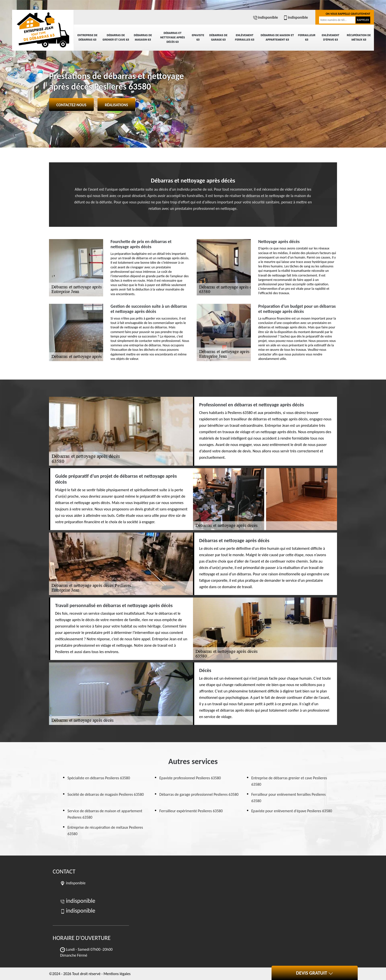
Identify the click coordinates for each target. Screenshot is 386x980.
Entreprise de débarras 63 (87, 38)
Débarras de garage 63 (218, 38)
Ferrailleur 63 (307, 38)
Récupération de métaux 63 (359, 38)
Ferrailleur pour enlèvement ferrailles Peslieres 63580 (289, 798)
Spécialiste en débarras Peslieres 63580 (99, 778)
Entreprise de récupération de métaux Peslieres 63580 (105, 831)
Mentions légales (117, 974)
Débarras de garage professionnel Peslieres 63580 (199, 794)
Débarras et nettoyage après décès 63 (173, 38)
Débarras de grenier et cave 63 (116, 38)
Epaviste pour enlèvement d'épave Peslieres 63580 (292, 811)
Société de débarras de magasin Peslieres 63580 (106, 794)
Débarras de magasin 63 (143, 38)
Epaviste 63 (198, 38)
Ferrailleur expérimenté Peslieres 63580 (191, 811)
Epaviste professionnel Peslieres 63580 (190, 778)
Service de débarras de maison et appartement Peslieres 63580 (105, 814)
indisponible (265, 17)
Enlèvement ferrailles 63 (244, 38)
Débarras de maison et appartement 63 (277, 38)
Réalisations (116, 105)
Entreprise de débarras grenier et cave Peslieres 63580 (289, 781)
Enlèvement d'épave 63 (331, 38)
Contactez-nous (71, 105)
